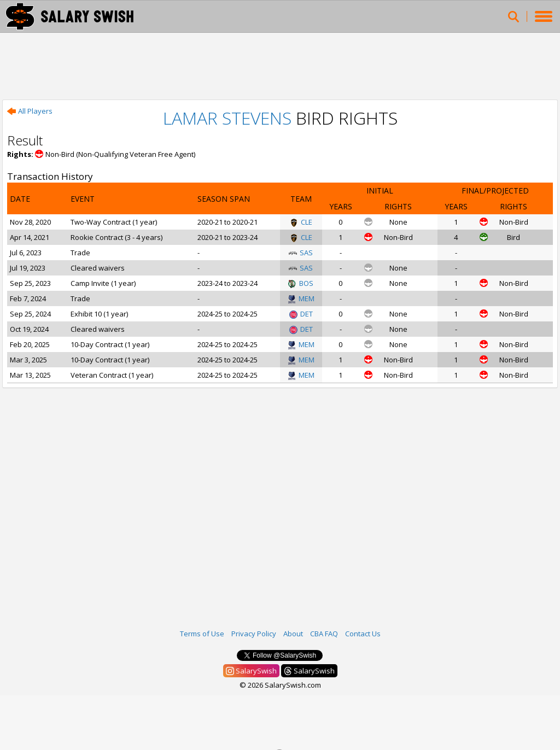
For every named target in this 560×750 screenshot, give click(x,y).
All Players (30, 111)
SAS (301, 253)
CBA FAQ (324, 634)
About (293, 634)
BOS (301, 283)
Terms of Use (202, 634)
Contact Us (363, 634)
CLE (301, 222)
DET (301, 314)
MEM (301, 298)
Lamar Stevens (227, 118)
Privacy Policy (254, 634)
